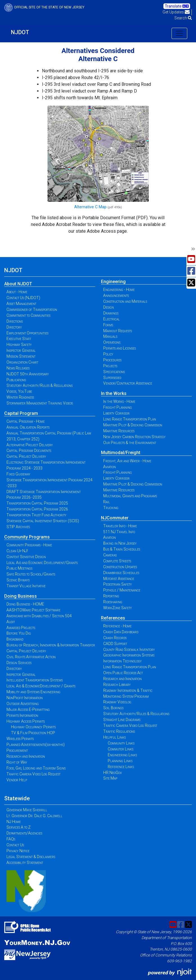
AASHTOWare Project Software (33, 610)
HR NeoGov (112, 773)
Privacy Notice (18, 851)
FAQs (11, 839)
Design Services (19, 663)
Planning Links (120, 761)
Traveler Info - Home (120, 526)
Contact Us (15, 845)
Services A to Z (19, 827)
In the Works (114, 393)
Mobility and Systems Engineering (33, 692)
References (113, 618)
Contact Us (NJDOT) (23, 298)
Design (109, 307)
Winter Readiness (20, 397)
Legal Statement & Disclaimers (31, 857)
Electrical (111, 319)
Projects (110, 366)
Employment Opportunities (27, 333)
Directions (15, 321)
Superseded (112, 378)
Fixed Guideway (18, 474)
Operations (112, 342)
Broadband (15, 639)
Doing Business (21, 596)
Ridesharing (113, 602)
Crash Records (115, 638)
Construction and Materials (125, 301)
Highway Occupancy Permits (33, 727)
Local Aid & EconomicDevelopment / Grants (41, 686)
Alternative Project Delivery (30, 445)
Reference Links (121, 767)
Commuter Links (120, 749)
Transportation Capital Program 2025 (37, 503)
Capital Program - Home (26, 421)
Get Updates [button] (176, 12)
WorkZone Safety (118, 608)
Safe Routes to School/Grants (31, 574)
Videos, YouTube (19, 391)
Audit (11, 622)
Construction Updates (120, 567)
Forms (108, 325)
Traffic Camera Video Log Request (33, 774)
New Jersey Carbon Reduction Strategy (134, 437)
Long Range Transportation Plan (130, 419)
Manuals (110, 336)
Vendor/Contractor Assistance (128, 383)
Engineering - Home (119, 290)
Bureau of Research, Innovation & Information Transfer (51, 645)
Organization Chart (22, 362)
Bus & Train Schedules (122, 549)
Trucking (111, 508)
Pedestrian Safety (118, 584)
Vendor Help (17, 780)
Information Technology (122, 661)
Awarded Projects (21, 628)
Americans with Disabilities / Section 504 (39, 616)
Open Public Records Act (123, 673)
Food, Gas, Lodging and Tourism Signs (36, 768)
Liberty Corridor (116, 413)
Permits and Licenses (120, 348)
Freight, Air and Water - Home (127, 461)
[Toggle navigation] (179, 33)
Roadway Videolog (117, 702)
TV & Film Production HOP (33, 733)
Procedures (112, 360)
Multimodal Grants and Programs (130, 496)
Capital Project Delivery (26, 456)
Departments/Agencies (24, 833)
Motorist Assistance (119, 579)
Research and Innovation (26, 756)
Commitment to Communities (28, 315)
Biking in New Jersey (120, 543)
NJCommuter (115, 518)
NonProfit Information (25, 698)
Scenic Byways (18, 580)
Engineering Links (122, 755)
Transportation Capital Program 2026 (37, 509)
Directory (14, 327)
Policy (108, 354)
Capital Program (21, 413)
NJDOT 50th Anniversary (28, 374)
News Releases (18, 368)
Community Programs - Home (29, 545)
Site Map (110, 778)
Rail (107, 502)
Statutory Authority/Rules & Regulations (40, 385)
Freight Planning (118, 407)
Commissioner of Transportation (32, 309)
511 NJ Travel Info (119, 532)
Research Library (117, 685)
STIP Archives (18, 527)
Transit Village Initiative (26, 586)
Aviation (110, 467)
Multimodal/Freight (121, 453)
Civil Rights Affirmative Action (31, 657)
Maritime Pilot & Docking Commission (133, 425)
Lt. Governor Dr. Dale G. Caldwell (34, 816)
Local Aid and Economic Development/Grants (42, 563)
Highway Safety (19, 345)
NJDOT (20, 32)
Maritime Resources (119, 431)
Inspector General (21, 350)
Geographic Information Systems (129, 655)
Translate (177, 6)
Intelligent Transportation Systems (35, 680)
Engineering (113, 282)
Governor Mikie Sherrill (27, 810)
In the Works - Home (119, 401)
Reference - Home (117, 626)
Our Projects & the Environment (130, 443)
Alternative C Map (90, 207)
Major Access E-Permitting (28, 709)
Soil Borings (113, 708)
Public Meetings (19, 568)
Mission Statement (21, 356)
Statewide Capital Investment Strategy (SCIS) (43, 521)
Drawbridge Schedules (121, 573)
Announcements (116, 295)
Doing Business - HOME (25, 604)
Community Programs (27, 537)
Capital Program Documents (29, 450)
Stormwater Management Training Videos (40, 403)
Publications (16, 380)
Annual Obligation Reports (28, 427)
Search (183, 18)
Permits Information (22, 715)
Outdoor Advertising (23, 704)
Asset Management (21, 304)
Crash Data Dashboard (121, 632)
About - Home (17, 292)
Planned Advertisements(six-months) (36, 745)
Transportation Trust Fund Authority (36, 515)
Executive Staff (19, 339)
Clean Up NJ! (17, 551)
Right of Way (17, 762)
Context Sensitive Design (26, 557)
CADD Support (115, 644)
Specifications (114, 372)
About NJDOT (18, 284)
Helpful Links (114, 737)
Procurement (17, 750)
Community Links (121, 743)
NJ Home (14, 822)
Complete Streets (117, 561)
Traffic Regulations (119, 731)
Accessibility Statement (25, 863)
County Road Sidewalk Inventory (129, 650)
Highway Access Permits (26, 721)
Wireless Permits (20, 739)
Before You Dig (19, 633)
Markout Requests (118, 331)
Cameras (110, 555)
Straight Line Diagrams (122, 720)
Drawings (111, 313)
